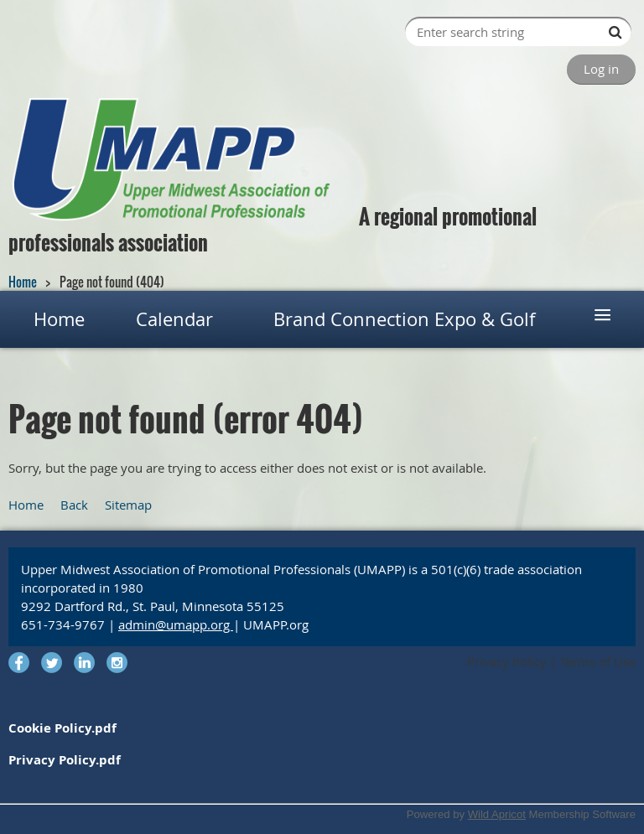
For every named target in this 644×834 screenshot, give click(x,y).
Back (74, 505)
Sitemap (128, 505)
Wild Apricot (497, 814)
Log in (601, 69)
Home (23, 282)
